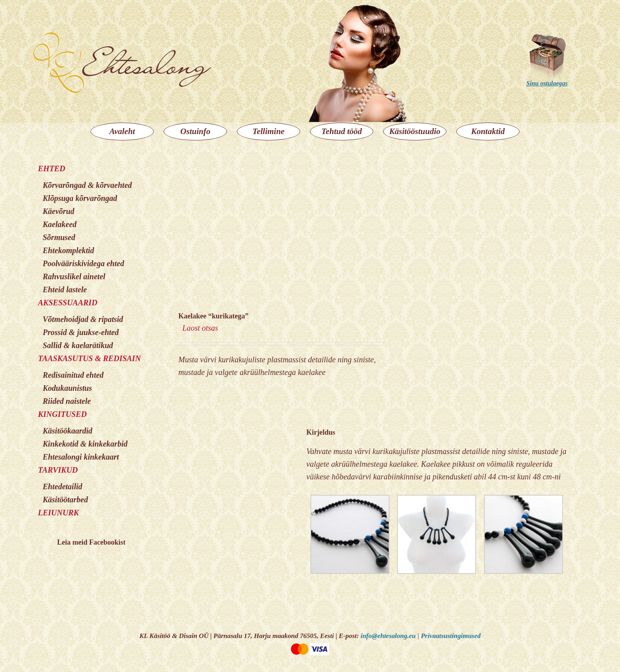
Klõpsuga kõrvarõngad (80, 198)
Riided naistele (67, 401)
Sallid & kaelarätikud (78, 345)
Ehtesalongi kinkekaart (81, 457)
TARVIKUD (58, 470)
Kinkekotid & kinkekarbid (85, 444)
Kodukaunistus (67, 388)
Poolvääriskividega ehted (83, 263)
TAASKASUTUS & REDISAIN (89, 358)
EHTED (52, 168)
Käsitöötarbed (65, 500)
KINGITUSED (62, 414)
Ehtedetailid (62, 486)
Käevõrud (59, 211)
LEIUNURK (58, 513)
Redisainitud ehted (73, 375)
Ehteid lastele (65, 290)
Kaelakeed (60, 224)
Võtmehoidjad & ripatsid (83, 319)
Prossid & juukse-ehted (81, 332)
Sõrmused (59, 237)
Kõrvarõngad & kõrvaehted (87, 185)
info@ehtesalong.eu (388, 636)
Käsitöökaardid (68, 431)
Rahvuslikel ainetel (74, 276)
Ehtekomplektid (68, 250)
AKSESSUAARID (68, 303)
